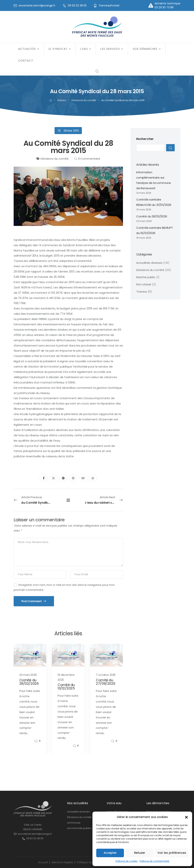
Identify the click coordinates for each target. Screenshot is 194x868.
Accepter (110, 853)
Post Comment (32, 601)
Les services (110, 49)
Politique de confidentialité (154, 861)
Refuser (140, 853)
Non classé (144, 284)
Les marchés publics (79, 828)
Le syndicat (58, 49)
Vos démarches (145, 49)
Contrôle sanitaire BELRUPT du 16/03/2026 (155, 230)
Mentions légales (62, 862)
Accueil (43, 862)
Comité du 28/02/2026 (152, 216)
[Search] (97, 71)
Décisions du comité (84, 100)
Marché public (146, 277)
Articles (62, 100)
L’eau (84, 49)
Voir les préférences (172, 853)
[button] (186, 817)
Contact (26, 61)
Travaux (142, 292)
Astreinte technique (167, 3)
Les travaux (74, 823)
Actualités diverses (149, 263)
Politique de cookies (126, 861)
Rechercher (145, 139)
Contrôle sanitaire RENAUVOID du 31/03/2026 (154, 202)
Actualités (27, 49)
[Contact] (151, 5)
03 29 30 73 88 (164, 7)
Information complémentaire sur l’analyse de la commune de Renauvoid (154, 180)
